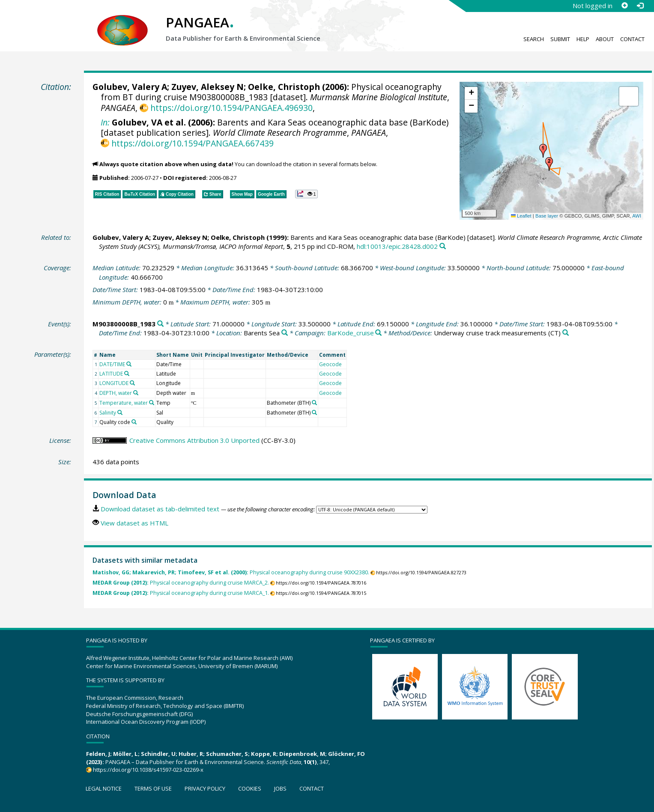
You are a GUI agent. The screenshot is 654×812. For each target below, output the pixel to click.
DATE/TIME (112, 364)
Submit (560, 39)
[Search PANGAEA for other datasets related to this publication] (443, 246)
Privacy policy (205, 788)
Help (583, 39)
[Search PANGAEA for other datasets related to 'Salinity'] (120, 412)
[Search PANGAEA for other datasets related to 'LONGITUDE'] (132, 383)
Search (534, 39)
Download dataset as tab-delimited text (160, 509)
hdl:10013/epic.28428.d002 (397, 246)
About (605, 39)
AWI (637, 216)
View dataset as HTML (134, 523)
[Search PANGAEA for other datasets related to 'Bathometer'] (314, 403)
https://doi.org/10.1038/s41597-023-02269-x (148, 770)
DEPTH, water (116, 393)
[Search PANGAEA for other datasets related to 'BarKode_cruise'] (378, 333)
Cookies (250, 788)
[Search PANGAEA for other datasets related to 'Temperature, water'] (152, 403)
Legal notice (104, 788)
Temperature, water (124, 403)
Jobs (280, 788)
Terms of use (153, 788)
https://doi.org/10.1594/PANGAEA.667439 (193, 143)
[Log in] (640, 6)
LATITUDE (111, 374)
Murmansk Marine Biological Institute (379, 97)
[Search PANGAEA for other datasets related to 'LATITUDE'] (127, 373)
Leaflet (521, 216)
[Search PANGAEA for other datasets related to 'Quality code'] (134, 422)
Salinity (108, 413)
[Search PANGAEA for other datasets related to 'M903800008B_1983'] (160, 324)
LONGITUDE (114, 383)
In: (105, 122)
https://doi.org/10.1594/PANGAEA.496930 (231, 108)
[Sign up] (624, 6)
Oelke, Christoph (284, 87)
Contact (632, 39)
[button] (543, 151)
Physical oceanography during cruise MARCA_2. (181, 583)
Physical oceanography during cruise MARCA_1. (181, 593)
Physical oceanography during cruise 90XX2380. (231, 572)
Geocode (330, 364)
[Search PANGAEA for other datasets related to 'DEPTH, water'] (136, 393)
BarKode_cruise (351, 333)
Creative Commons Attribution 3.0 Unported (194, 440)
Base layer (547, 216)
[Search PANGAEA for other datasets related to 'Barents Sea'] (285, 333)
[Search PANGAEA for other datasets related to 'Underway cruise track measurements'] (566, 333)
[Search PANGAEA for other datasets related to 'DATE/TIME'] (129, 364)
